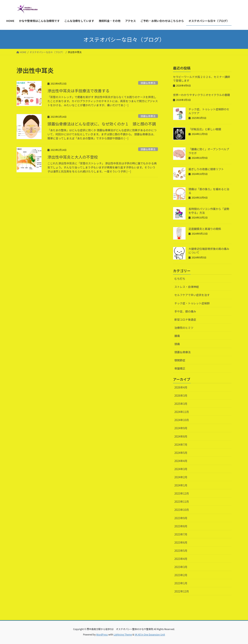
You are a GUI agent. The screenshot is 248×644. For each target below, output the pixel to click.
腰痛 (177, 336)
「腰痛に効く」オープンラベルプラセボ (209, 151)
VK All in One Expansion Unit (150, 634)
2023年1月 (181, 583)
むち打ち (180, 279)
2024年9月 (181, 428)
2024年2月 (181, 477)
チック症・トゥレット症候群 (192, 303)
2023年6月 (181, 542)
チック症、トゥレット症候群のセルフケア (209, 111)
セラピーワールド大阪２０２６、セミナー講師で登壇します (201, 79)
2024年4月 (181, 461)
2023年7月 (181, 534)
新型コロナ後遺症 (185, 319)
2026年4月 (181, 387)
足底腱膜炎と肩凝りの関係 (205, 229)
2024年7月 (181, 445)
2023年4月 (181, 559)
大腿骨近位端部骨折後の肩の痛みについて (209, 251)
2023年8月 (181, 526)
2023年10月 (182, 510)
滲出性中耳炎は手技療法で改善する (78, 91)
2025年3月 (181, 404)
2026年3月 (181, 395)
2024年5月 (181, 453)
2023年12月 (182, 493)
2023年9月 (181, 518)
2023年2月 (181, 575)
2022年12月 (182, 591)
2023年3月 (181, 567)
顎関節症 (180, 360)
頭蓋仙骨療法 (148, 83)
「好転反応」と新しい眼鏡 (205, 129)
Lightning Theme (123, 634)
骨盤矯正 (180, 368)
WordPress (102, 634)
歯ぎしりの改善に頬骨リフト (206, 169)
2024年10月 (182, 420)
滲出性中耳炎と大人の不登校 (73, 157)
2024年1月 (181, 485)
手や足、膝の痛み (185, 311)
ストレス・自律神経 (187, 287)
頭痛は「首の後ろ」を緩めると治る (209, 191)
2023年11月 (182, 502)
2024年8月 (181, 436)
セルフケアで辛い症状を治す (192, 295)
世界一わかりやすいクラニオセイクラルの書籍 (201, 95)
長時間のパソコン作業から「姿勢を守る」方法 (209, 211)
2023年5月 (181, 551)
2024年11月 (182, 412)
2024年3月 (181, 469)
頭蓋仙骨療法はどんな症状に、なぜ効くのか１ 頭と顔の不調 (102, 124)
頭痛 (177, 344)
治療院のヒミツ (184, 328)
